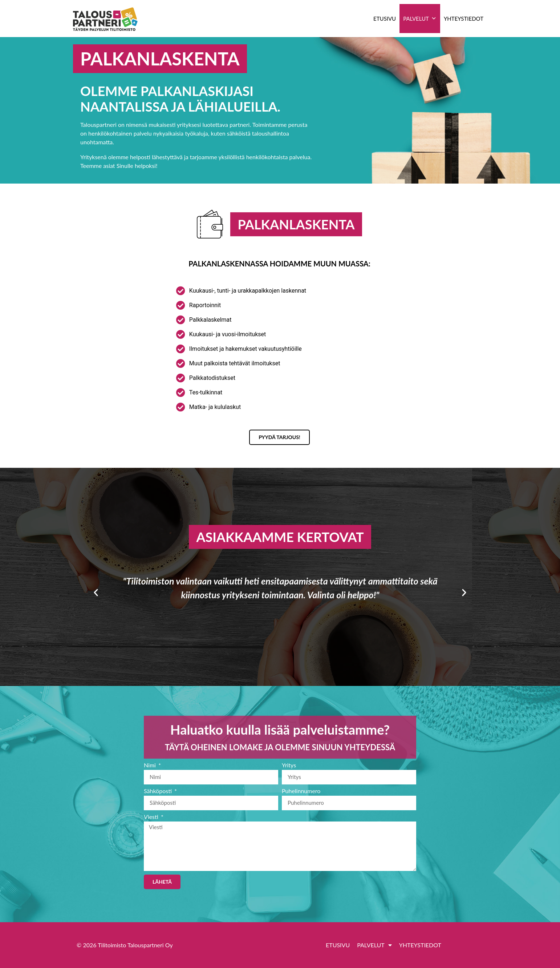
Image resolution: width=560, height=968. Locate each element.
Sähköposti (159, 791)
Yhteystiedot (464, 19)
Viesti (152, 817)
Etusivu (385, 19)
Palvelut (420, 19)
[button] (96, 593)
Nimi (151, 765)
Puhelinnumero (301, 791)
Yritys (289, 765)
